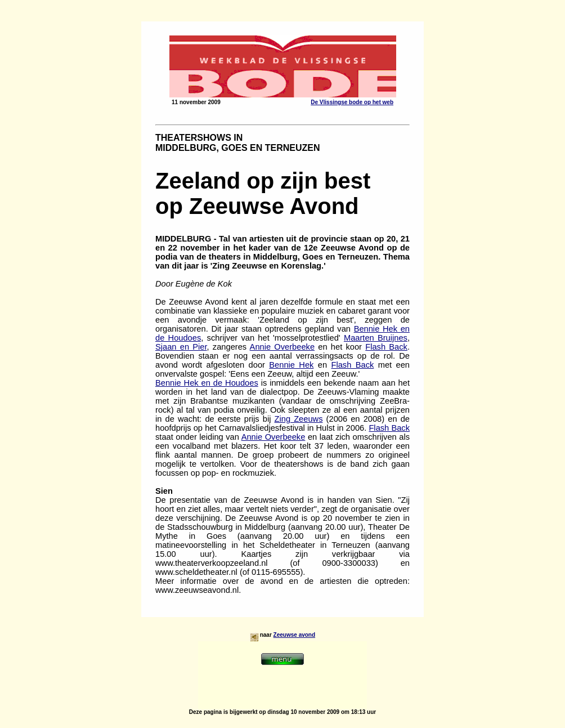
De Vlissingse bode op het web (352, 102)
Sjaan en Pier (181, 347)
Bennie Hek (291, 365)
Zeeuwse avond (294, 635)
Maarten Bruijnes (376, 338)
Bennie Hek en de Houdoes (207, 383)
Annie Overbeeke (282, 347)
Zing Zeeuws (299, 419)
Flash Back (386, 347)
